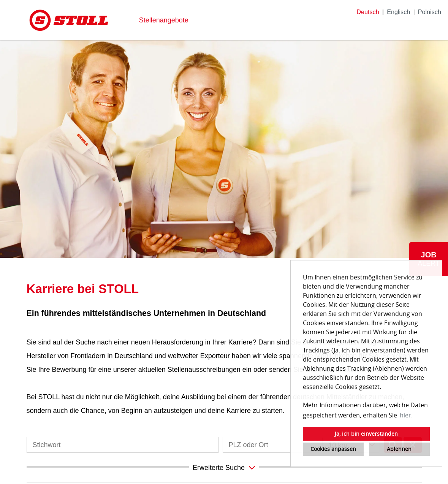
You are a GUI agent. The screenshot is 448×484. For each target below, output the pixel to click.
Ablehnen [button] (399, 449)
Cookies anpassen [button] (333, 449)
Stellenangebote (164, 20)
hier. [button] (406, 415)
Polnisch (430, 12)
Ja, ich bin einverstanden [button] (366, 434)
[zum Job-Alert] (429, 259)
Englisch (398, 12)
